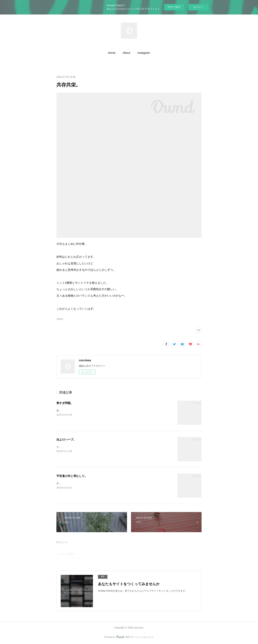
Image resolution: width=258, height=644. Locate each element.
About (126, 53)
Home (112, 53)
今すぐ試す (174, 7)
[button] (112, 53)
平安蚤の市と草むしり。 (72, 476)
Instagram (144, 53)
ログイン (198, 7)
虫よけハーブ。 (66, 439)
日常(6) (60, 319)
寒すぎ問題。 (65, 403)
